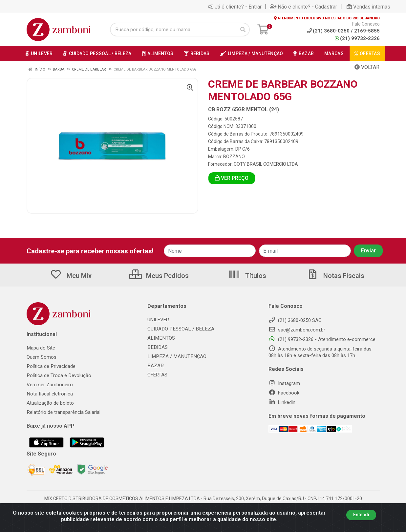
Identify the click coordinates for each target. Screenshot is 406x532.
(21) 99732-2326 (357, 38)
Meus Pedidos (159, 276)
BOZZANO (234, 157)
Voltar (367, 67)
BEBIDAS (157, 347)
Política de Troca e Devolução (59, 375)
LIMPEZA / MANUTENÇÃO (176, 356)
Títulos (247, 276)
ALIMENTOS (160, 338)
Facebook (284, 393)
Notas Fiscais (335, 276)
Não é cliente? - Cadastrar (303, 7)
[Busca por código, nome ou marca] (173, 30)
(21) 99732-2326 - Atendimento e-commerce (322, 339)
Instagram (284, 383)
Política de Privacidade (51, 366)
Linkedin (282, 402)
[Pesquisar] (243, 30)
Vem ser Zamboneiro (50, 385)
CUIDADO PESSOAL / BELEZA (179, 329)
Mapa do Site (41, 348)
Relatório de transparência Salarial (63, 412)
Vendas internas (368, 7)
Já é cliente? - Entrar (235, 7)
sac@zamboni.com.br (297, 330)
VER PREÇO (232, 178)
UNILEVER (158, 320)
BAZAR (155, 366)
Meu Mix (71, 276)
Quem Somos (42, 357)
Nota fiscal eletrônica (50, 394)
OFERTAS (157, 375)
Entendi (361, 515)
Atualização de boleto (50, 403)
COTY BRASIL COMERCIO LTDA (266, 164)
